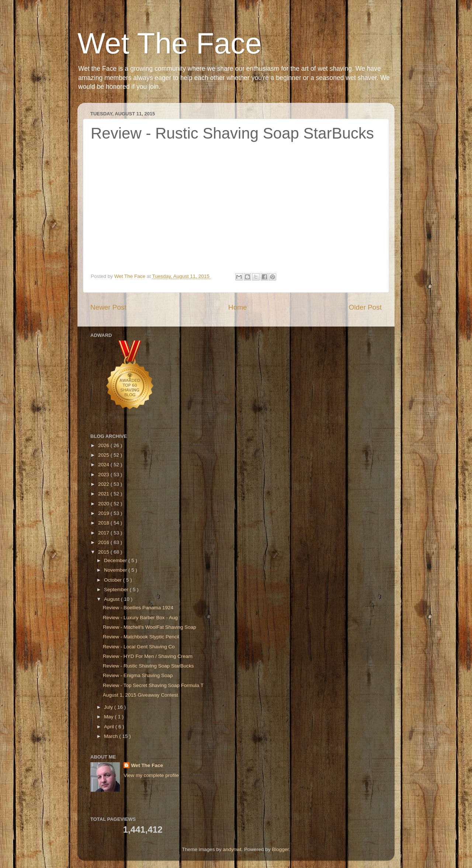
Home (237, 307)
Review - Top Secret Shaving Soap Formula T (153, 685)
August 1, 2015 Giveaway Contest (140, 695)
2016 (104, 542)
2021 (104, 494)
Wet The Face (170, 43)
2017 (104, 533)
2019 (104, 513)
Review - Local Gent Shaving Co (139, 647)
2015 (104, 552)
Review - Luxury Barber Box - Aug (140, 618)
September (117, 590)
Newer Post (108, 307)
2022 (104, 484)
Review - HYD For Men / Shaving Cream (148, 656)
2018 (104, 523)
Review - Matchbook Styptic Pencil (141, 637)
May (109, 717)
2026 (104, 445)
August (112, 599)
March (112, 736)
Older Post (365, 307)
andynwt (232, 849)
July (109, 707)
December (116, 560)
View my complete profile (151, 775)
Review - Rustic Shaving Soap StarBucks (148, 666)
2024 (104, 465)
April (110, 727)
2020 (104, 504)
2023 (104, 475)
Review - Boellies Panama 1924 (138, 608)
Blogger (280, 849)
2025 (104, 455)
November (116, 570)
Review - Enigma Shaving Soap (138, 675)
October (114, 580)
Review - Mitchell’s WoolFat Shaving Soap (150, 627)
